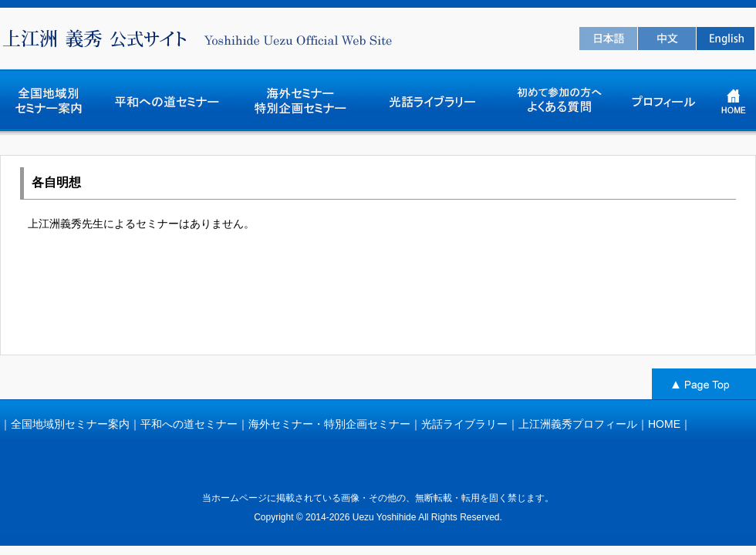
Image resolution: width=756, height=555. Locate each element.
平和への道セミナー (189, 424)
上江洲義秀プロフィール (578, 424)
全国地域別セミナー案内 (70, 424)
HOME (664, 424)
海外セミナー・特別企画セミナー (329, 424)
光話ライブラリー (464, 424)
